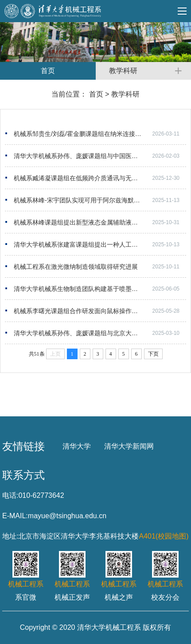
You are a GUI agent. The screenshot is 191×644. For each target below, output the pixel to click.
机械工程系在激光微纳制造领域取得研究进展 (76, 267)
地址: (10, 536)
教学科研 (125, 94)
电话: (10, 495)
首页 (96, 94)
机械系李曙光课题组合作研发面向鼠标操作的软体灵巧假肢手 (97, 311)
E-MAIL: (15, 516)
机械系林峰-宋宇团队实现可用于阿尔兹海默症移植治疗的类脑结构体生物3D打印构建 (100, 200)
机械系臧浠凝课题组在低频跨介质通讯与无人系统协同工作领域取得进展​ (100, 178)
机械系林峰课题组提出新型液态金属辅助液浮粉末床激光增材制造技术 (100, 222)
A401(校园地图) (164, 536)
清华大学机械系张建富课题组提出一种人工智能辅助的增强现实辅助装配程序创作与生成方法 (100, 244)
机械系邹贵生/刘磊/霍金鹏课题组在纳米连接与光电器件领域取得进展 (100, 134)
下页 (153, 354)
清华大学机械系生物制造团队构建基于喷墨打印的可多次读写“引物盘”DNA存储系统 (100, 289)
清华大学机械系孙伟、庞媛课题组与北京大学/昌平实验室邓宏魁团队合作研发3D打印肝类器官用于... (100, 333)
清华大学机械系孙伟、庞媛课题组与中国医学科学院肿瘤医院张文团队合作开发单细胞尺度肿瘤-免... (100, 156)
